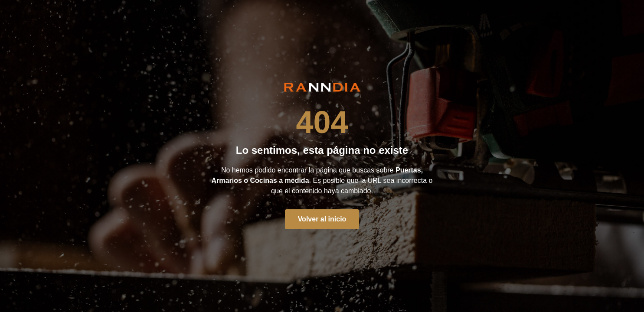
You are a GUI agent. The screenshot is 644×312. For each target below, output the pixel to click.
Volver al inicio (322, 219)
